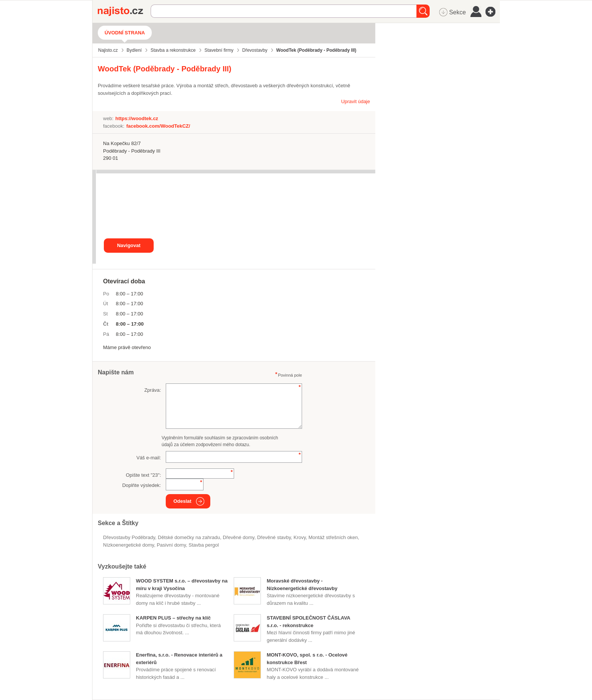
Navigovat (129, 245)
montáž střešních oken (333, 537)
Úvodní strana (125, 33)
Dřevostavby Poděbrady (129, 537)
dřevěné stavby (274, 537)
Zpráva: (153, 390)
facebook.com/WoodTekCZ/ (158, 126)
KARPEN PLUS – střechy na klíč (173, 618)
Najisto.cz (124, 11)
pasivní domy (171, 545)
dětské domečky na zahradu (189, 537)
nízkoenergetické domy (129, 545)
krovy (299, 537)
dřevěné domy (239, 537)
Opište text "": (143, 475)
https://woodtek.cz (136, 118)
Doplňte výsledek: (142, 485)
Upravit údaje (355, 101)
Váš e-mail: (149, 458)
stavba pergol (203, 545)
